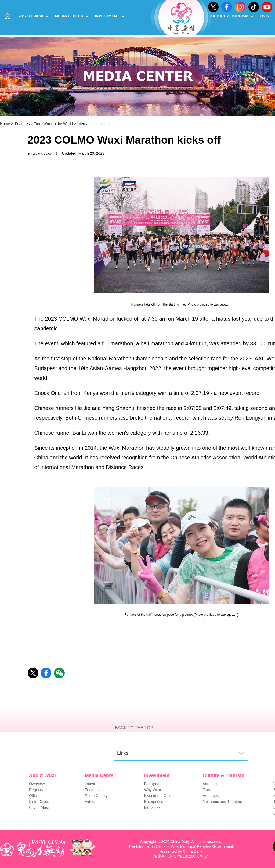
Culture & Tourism (231, 16)
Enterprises (154, 802)
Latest (90, 784)
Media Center (71, 16)
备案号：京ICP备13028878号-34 (181, 856)
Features (22, 124)
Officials (36, 796)
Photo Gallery (96, 796)
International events (93, 124)
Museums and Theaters (222, 802)
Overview (37, 784)
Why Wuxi (153, 790)
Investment (109, 16)
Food (207, 790)
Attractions (211, 784)
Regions (36, 790)
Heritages (211, 796)
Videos (91, 802)
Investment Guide (159, 796)
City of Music (40, 807)
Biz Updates (154, 784)
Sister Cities (39, 802)
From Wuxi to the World (53, 124)
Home (5, 124)
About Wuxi (34, 16)
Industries (152, 807)
